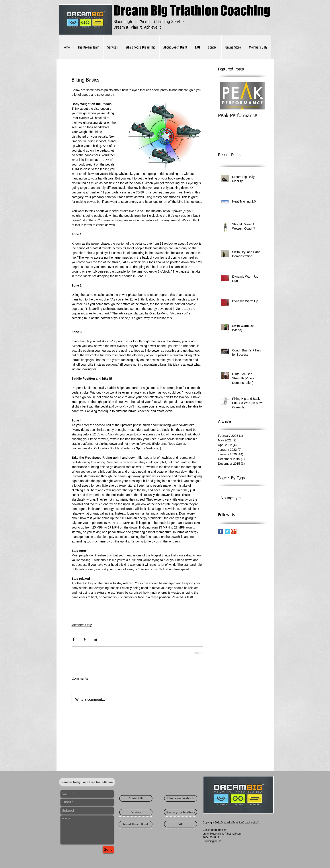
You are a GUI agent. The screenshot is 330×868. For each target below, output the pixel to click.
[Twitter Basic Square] (227, 532)
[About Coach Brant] (136, 824)
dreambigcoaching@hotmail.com (222, 834)
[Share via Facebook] (74, 639)
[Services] (136, 812)
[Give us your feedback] (181, 812)
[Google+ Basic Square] (234, 532)
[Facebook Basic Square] (221, 532)
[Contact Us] (136, 798)
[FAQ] (181, 824)
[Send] (108, 850)
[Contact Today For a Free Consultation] (87, 782)
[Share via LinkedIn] (95, 639)
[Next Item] (260, 96)
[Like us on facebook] (181, 798)
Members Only (82, 625)
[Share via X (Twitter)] (85, 639)
